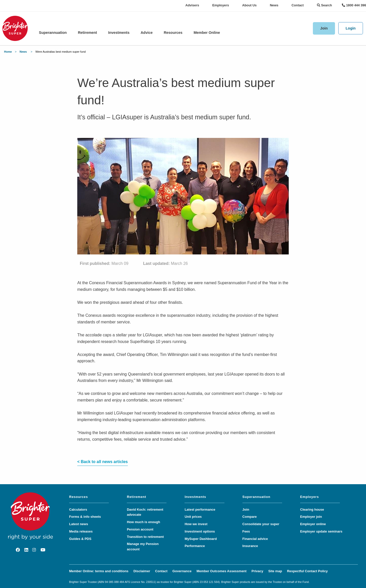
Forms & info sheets (85, 517)
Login (351, 28)
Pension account (140, 529)
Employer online (313, 524)
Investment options (200, 531)
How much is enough (143, 522)
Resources (173, 33)
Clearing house (312, 510)
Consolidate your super (261, 524)
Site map (275, 571)
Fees (246, 531)
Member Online (207, 33)
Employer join (311, 517)
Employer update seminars (321, 531)
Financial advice (255, 539)
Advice (147, 33)
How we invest (196, 524)
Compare (250, 517)
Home (8, 52)
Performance (195, 546)
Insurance (250, 546)
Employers (220, 5)
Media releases (81, 531)
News (274, 5)
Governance (182, 571)
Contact (298, 5)
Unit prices (193, 517)
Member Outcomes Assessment (222, 571)
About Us (249, 5)
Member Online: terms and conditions (99, 571)
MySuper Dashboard (201, 539)
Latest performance (200, 510)
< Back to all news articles (103, 462)
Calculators (78, 510)
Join (324, 28)
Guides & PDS (80, 539)
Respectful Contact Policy (307, 571)
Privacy (257, 571)
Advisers (192, 5)
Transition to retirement (145, 537)
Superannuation (53, 33)
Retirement (87, 33)
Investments (119, 33)
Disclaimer (142, 571)
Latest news (79, 524)
